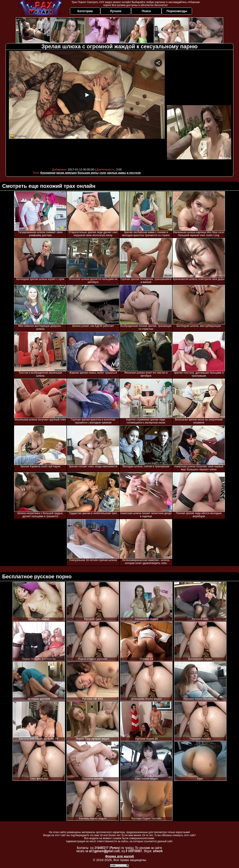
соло (103, 173)
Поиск (146, 11)
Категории (85, 11)
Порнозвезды (177, 11)
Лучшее (116, 11)
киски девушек (67, 173)
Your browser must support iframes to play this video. (87, 108)
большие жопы (88, 173)
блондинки (48, 173)
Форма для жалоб (119, 856)
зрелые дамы (116, 173)
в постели (134, 173)
